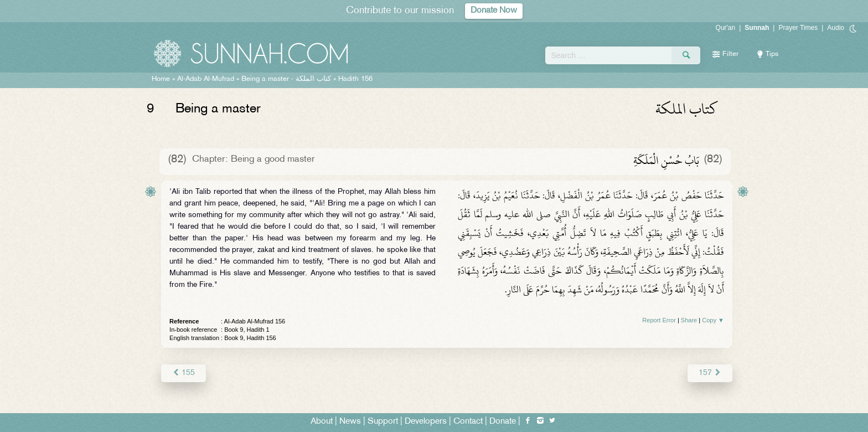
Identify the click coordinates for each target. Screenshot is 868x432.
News (350, 422)
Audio (836, 28)
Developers (426, 422)
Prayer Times (798, 28)
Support (383, 422)
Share (689, 320)
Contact (468, 422)
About (322, 422)
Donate (503, 422)
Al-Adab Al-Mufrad (206, 79)
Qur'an (726, 28)
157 (710, 373)
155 (184, 373)
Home (161, 79)
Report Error (659, 320)
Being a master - (286, 79)
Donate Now (494, 11)
